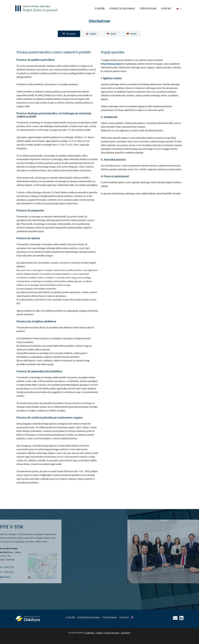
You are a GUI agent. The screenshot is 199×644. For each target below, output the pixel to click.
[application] (180, 9)
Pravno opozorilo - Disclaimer (117, 633)
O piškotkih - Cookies (93, 633)
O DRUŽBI (102, 9)
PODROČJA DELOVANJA (124, 9)
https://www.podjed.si (112, 64)
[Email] (175, 618)
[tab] (69, 34)
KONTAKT (167, 9)
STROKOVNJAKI (149, 9)
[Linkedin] (181, 618)
